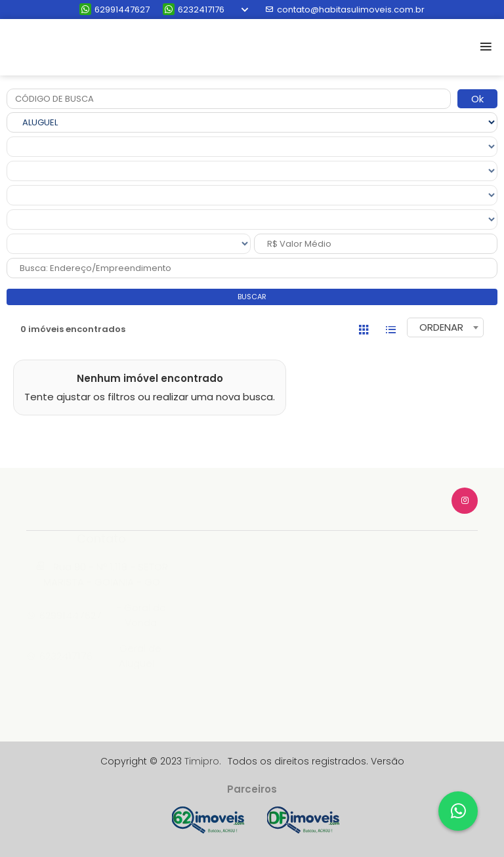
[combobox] (445, 327)
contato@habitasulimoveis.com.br (345, 10)
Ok (477, 99)
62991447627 (115, 10)
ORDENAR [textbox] (441, 327)
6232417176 (194, 10)
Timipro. (203, 761)
